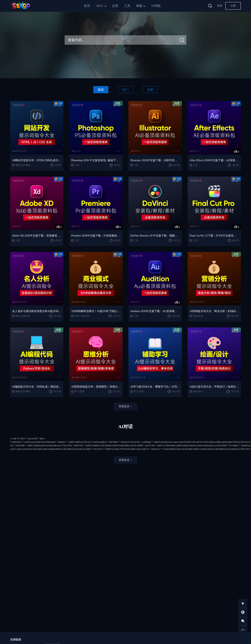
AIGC (100, 6)
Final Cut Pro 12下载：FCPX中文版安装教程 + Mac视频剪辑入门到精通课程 (214, 236)
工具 (127, 6)
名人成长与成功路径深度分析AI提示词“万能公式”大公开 (37, 311)
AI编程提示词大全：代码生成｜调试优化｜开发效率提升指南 (37, 387)
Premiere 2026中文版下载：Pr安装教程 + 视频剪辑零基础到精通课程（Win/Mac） (96, 236)
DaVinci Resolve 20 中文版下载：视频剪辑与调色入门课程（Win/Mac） (155, 236)
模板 (139, 6)
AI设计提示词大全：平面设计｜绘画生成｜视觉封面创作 (214, 387)
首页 (87, 6)
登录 (220, 6)
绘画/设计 (198, 391)
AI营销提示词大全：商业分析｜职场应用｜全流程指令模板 (214, 311)
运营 (115, 6)
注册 (233, 6)
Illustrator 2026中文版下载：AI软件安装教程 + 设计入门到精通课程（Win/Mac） (155, 160)
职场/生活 (198, 316)
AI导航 (156, 6)
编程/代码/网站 (23, 165)
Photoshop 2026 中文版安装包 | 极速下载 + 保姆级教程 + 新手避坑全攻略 (96, 160)
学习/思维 (79, 391)
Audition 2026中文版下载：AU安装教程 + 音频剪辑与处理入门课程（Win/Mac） (155, 311)
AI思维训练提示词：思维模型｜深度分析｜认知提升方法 (96, 387)
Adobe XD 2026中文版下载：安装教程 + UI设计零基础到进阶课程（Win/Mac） (37, 236)
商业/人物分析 (23, 316)
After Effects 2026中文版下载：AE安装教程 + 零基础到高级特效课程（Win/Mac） (214, 160)
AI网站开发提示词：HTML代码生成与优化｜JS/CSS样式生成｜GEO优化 (37, 160)
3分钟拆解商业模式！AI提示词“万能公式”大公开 (96, 311)
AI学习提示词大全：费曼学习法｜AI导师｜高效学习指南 (155, 387)
